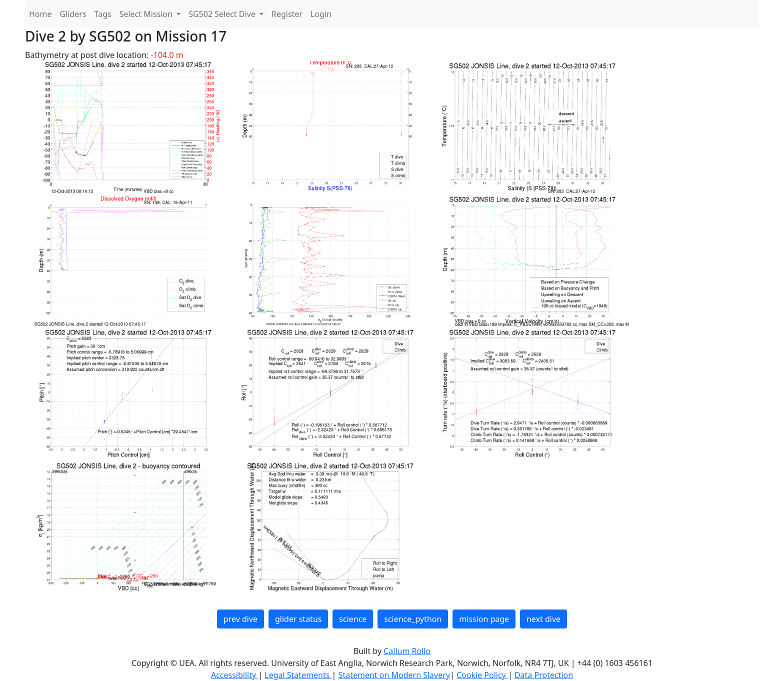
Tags (103, 14)
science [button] (353, 619)
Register (287, 14)
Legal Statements (298, 675)
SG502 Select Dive (223, 14)
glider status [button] (298, 619)
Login (321, 14)
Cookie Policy (482, 675)
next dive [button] (543, 619)
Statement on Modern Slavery (394, 675)
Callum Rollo (407, 651)
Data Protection (544, 675)
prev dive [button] (240, 619)
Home (40, 14)
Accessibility (234, 675)
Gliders (73, 14)
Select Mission (147, 14)
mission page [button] (484, 619)
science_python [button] (413, 619)
